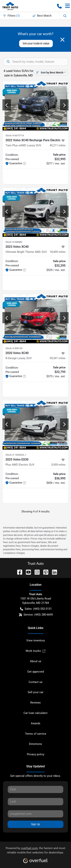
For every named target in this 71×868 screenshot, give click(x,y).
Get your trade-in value (36, 43)
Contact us (35, 682)
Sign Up (35, 824)
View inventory (36, 640)
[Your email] (35, 814)
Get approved (36, 672)
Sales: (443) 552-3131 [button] (36, 609)
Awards (36, 723)
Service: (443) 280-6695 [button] (36, 615)
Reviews (35, 703)
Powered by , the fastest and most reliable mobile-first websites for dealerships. (35, 854)
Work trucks (35, 651)
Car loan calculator (35, 713)
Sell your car (35, 692)
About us (36, 661)
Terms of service (36, 734)
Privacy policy (36, 754)
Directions (35, 744)
